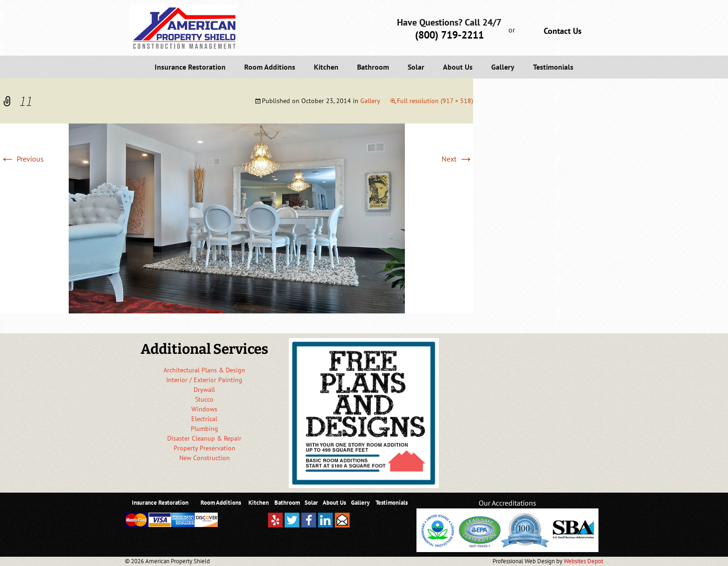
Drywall (204, 390)
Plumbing (205, 429)
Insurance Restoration (190, 67)
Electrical (204, 419)
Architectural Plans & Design (204, 370)
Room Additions (270, 67)
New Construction (205, 458)
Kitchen (326, 67)
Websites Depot (583, 561)
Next (457, 159)
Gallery (503, 67)
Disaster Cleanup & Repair (204, 438)
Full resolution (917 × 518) (435, 101)
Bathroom (373, 67)
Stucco (204, 399)
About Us (458, 67)
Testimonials (553, 67)
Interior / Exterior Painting (204, 380)
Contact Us (563, 31)
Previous (22, 159)
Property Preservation (205, 448)
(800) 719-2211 (449, 35)
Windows (204, 409)
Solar (416, 67)
